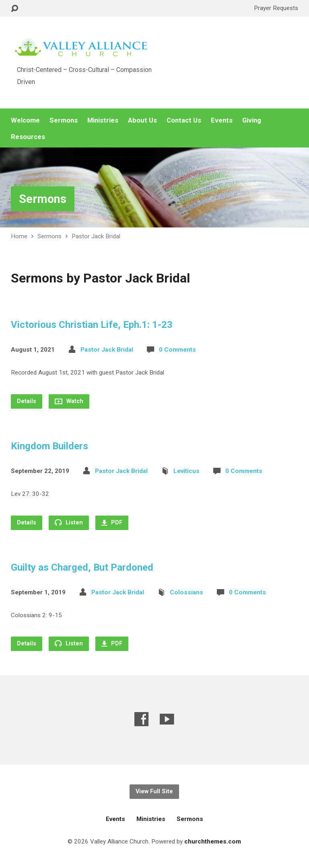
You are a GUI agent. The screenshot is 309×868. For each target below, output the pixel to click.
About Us (142, 120)
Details (27, 401)
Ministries (103, 120)
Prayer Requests (276, 8)
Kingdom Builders (49, 446)
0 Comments (177, 350)
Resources (28, 137)
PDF (112, 523)
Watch (69, 401)
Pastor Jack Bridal (96, 236)
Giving (252, 120)
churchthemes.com (213, 841)
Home (19, 236)
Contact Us (184, 120)
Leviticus (186, 471)
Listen (69, 522)
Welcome (25, 120)
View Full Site (154, 791)
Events (222, 120)
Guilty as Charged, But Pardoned (82, 567)
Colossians (186, 592)
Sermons (64, 120)
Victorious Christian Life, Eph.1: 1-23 (92, 325)
